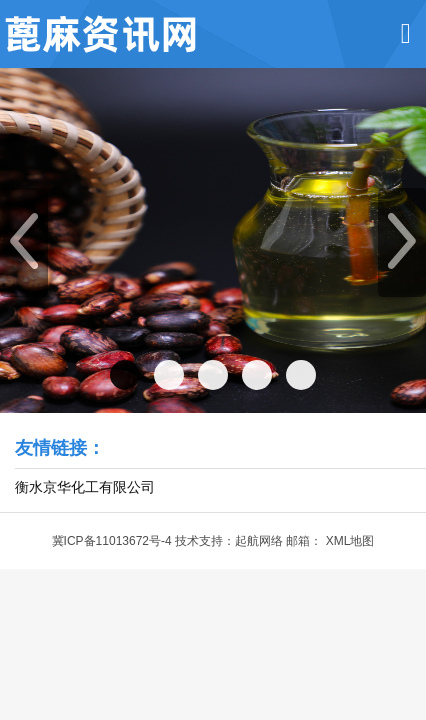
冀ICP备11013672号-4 (112, 541)
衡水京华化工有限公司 (85, 487)
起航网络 (259, 541)
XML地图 (350, 541)
